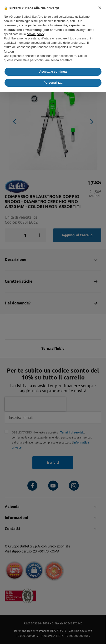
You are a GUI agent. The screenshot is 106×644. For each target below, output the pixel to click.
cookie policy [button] (35, 34)
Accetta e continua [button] (53, 72)
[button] (100, 8)
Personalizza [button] (53, 83)
